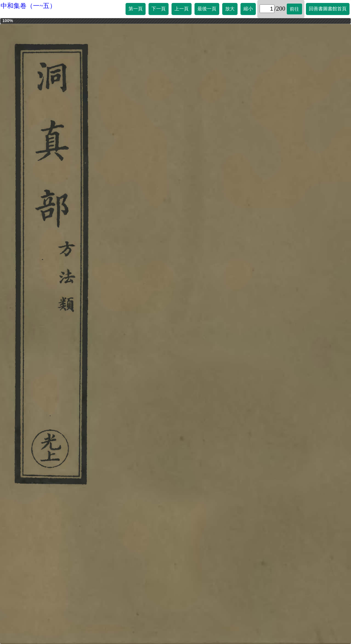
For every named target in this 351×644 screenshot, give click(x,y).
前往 (294, 9)
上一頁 (182, 9)
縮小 (248, 9)
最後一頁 (207, 9)
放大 (230, 9)
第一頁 (136, 9)
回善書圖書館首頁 (328, 9)
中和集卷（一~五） (28, 6)
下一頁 (159, 9)
